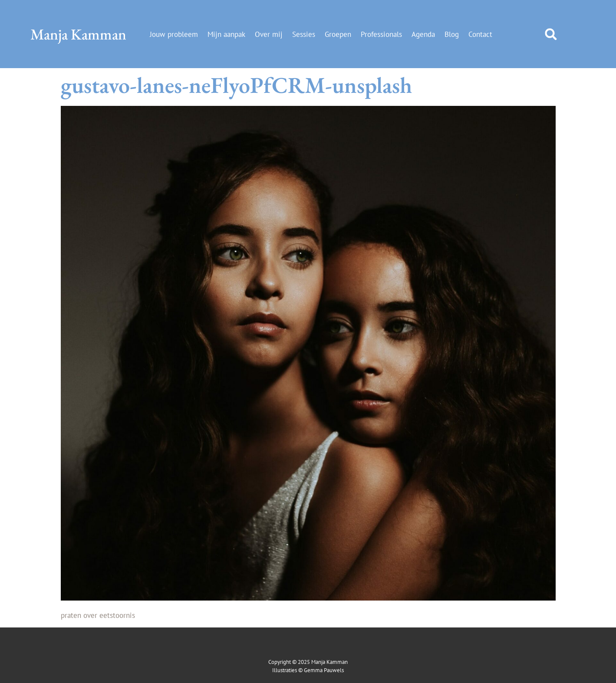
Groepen (338, 34)
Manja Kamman (78, 34)
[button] (551, 34)
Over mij (269, 34)
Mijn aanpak (226, 34)
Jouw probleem (174, 34)
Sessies (304, 34)
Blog (452, 34)
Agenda (423, 34)
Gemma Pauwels (324, 670)
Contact (480, 34)
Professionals (381, 34)
